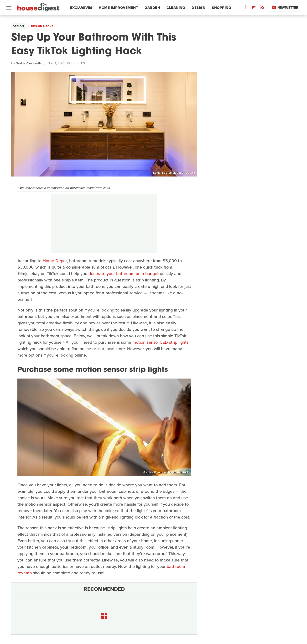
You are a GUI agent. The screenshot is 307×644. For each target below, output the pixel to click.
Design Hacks (42, 26)
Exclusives (81, 8)
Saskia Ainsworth (29, 63)
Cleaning (176, 8)
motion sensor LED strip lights (160, 342)
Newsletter (285, 8)
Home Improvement (118, 8)
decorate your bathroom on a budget (124, 274)
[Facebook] (245, 8)
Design (198, 8)
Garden (152, 8)
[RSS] (262, 8)
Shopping (221, 8)
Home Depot (55, 261)
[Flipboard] (254, 8)
